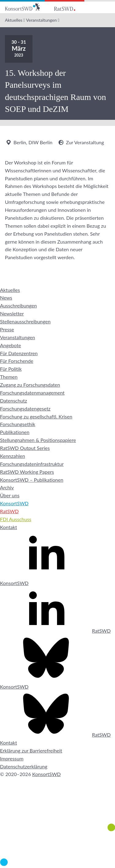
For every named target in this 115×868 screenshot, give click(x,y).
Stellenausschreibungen (25, 321)
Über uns (10, 495)
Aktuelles (14, 20)
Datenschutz (13, 401)
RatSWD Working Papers (27, 472)
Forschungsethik (18, 424)
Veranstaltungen (41, 20)
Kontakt (8, 527)
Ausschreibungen (18, 305)
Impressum (12, 758)
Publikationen (15, 432)
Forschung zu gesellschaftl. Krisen (36, 416)
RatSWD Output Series (25, 448)
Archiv (7, 487)
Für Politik (11, 369)
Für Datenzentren (19, 353)
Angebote (10, 345)
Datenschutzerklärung (24, 766)
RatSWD (9, 511)
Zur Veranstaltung (81, 142)
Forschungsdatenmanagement (32, 393)
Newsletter (12, 313)
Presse (7, 329)
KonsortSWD (14, 503)
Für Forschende (17, 361)
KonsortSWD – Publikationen (32, 480)
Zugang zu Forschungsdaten (30, 385)
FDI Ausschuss (16, 519)
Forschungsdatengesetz (25, 408)
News (6, 298)
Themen (9, 377)
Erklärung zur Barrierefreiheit (31, 750)
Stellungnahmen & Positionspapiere (38, 440)
